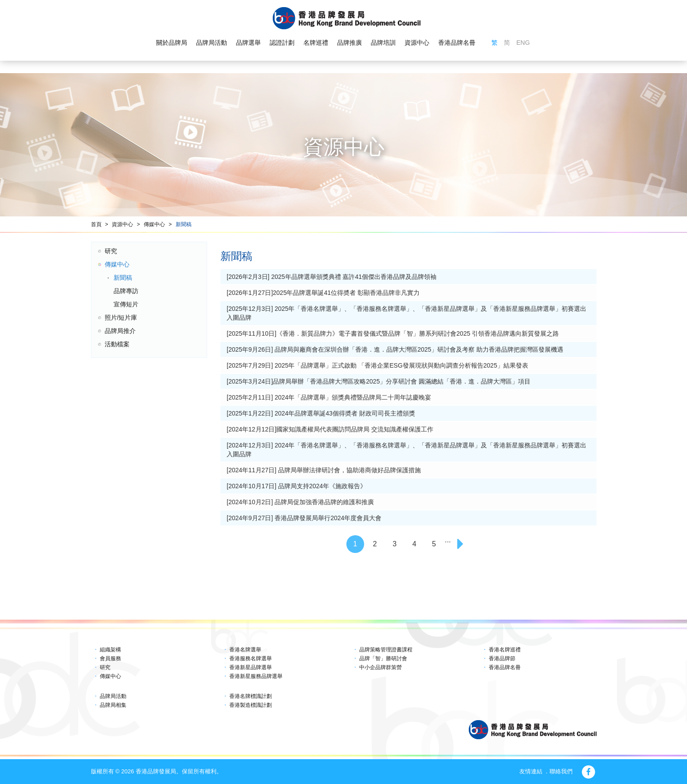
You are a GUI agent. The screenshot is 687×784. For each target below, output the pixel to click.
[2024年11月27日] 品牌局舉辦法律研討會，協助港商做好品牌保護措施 (324, 470)
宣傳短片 (126, 304)
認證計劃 (282, 43)
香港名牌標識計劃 (251, 696)
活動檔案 (117, 344)
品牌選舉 (248, 43)
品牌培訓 (383, 43)
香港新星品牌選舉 (251, 667)
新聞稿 (184, 224)
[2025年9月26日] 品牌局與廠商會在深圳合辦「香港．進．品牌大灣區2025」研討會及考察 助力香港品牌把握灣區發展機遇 (395, 349)
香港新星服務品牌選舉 (256, 676)
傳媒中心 (154, 224)
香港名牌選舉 (245, 650)
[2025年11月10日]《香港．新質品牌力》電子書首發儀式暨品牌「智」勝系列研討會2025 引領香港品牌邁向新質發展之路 (393, 333)
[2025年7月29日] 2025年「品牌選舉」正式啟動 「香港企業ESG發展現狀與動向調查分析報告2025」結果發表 (377, 365)
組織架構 (110, 650)
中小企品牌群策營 (381, 667)
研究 (111, 251)
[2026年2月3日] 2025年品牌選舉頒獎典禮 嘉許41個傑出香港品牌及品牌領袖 (332, 277)
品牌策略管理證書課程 (386, 650)
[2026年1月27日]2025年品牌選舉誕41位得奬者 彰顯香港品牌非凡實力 (323, 293)
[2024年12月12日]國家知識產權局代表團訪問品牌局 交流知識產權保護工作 (330, 429)
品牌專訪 (126, 291)
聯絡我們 (561, 771)
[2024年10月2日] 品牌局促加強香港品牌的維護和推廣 (300, 502)
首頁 (96, 224)
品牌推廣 (349, 43)
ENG (523, 43)
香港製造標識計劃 (251, 705)
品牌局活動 (212, 43)
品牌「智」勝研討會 (383, 659)
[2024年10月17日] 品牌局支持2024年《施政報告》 (296, 486)
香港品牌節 (502, 659)
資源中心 (417, 43)
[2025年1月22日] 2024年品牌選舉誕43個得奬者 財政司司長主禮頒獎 (321, 413)
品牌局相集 (113, 705)
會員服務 (110, 659)
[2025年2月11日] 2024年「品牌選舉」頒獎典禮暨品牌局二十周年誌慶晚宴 (329, 397)
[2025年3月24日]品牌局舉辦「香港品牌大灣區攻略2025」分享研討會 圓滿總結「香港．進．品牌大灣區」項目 (379, 381)
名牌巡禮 (316, 43)
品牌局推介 (120, 331)
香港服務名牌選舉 (251, 659)
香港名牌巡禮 (505, 650)
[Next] (462, 544)
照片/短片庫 (121, 318)
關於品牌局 (172, 43)
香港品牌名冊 (457, 43)
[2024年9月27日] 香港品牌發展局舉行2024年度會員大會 (304, 518)
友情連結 (531, 771)
